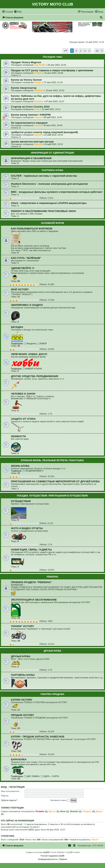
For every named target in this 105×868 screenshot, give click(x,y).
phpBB (46, 852)
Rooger (38, 82)
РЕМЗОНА (52, 577)
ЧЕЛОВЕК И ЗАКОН (23, 394)
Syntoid (38, 135)
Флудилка (30, 343)
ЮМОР (42, 343)
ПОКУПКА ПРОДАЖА (52, 694)
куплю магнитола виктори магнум (32, 142)
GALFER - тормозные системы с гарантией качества (44, 176)
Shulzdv (74, 811)
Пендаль (87, 811)
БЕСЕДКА (17, 327)
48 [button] (97, 51)
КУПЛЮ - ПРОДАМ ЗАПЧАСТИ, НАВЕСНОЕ (38, 737)
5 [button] (89, 51)
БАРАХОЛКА (19, 759)
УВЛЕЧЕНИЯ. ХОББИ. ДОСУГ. (29, 354)
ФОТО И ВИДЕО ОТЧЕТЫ (27, 528)
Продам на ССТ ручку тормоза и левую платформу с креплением (52, 70)
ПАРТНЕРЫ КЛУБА (52, 170)
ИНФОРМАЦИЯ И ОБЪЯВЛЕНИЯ (31, 158)
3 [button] (81, 51)
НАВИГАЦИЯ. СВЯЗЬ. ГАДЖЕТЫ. (32, 550)
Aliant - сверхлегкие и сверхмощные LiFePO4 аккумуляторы (49, 203)
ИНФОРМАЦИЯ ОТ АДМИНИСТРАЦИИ (53, 153)
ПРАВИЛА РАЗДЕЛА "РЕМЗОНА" (31, 582)
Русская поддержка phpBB (52, 856)
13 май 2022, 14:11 (51, 109)
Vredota (38, 73)
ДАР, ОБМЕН (32, 776)
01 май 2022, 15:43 (54, 135)
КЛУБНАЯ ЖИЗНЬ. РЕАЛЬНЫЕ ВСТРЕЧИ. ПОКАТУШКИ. (52, 460)
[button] (66, 51)
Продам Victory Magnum (26, 62)
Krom (37, 109)
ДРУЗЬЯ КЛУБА (53, 651)
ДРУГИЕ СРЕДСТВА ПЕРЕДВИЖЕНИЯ (35, 376)
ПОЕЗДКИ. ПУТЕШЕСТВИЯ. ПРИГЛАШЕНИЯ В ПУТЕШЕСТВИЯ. (52, 496)
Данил (99, 811)
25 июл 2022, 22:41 (57, 65)
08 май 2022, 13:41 (53, 117)
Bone (63, 811)
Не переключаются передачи (29, 123)
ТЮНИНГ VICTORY (22, 626)
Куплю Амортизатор (24, 88)
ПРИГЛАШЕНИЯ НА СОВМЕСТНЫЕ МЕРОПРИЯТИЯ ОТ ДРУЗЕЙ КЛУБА (55, 481)
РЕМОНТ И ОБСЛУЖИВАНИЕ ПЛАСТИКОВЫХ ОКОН (43, 211)
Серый (38, 117)
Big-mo (52, 811)
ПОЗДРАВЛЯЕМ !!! (33, 471)
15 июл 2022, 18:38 (54, 73)
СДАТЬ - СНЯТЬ (50, 776)
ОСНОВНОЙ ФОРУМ (53, 223)
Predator (40, 811)
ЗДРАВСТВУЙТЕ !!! (23, 268)
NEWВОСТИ (18, 436)
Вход (4, 787)
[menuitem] (18, 12)
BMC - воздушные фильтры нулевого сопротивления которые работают (57, 192)
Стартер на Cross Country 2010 (30, 107)
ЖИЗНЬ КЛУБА (20, 466)
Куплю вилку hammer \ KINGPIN (31, 115)
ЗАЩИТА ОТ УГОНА (23, 419)
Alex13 (95, 840)
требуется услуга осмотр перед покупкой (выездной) (44, 132)
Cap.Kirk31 (40, 65)
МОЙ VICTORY (20, 289)
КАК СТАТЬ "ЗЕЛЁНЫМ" (26, 258)
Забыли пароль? (9, 800)
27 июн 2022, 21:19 (53, 82)
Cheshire (39, 90)
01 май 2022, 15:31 (54, 144)
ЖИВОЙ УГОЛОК (32, 369)
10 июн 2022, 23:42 (55, 90)
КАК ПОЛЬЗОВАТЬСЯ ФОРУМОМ (32, 229)
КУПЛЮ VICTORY (22, 700)
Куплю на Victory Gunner (26, 80)
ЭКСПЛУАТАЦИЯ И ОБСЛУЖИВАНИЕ (34, 600)
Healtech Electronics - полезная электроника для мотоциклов (49, 184)
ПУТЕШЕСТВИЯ (21, 501)
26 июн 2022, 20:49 (53, 125)
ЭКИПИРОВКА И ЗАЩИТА (27, 305)
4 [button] (85, 51)
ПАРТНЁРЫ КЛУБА (23, 675)
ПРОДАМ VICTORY (23, 715)
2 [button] (76, 51)
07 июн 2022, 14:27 (55, 101)
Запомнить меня (60, 800)
